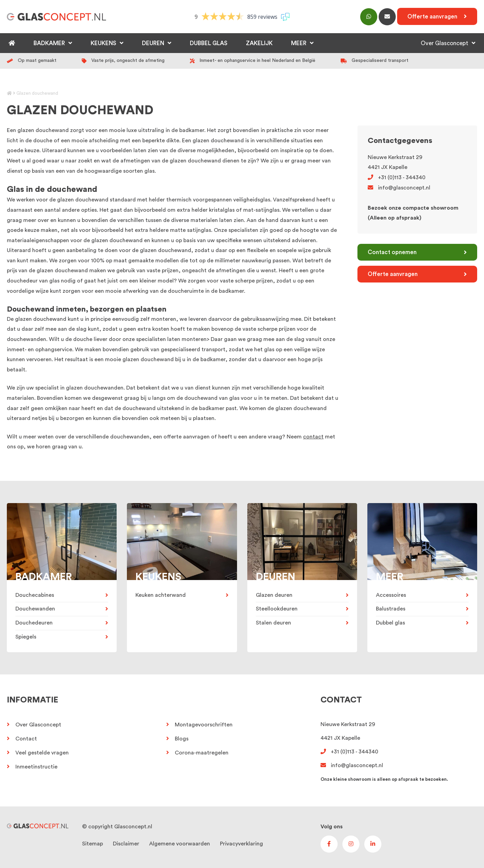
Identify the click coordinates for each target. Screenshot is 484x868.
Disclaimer (126, 844)
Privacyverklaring (241, 844)
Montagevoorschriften (204, 725)
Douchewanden (35, 609)
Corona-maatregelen (202, 753)
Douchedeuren (34, 623)
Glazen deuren (274, 595)
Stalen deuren (273, 623)
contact (313, 437)
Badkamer (49, 43)
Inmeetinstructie (36, 767)
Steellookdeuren (277, 609)
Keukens (103, 43)
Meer (299, 43)
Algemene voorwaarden (180, 844)
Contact (26, 739)
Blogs (182, 739)
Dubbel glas (209, 43)
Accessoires (391, 595)
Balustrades (391, 609)
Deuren (153, 43)
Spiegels (26, 637)
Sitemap (93, 844)
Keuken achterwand (161, 595)
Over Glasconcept (444, 43)
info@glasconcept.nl (399, 188)
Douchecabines (35, 595)
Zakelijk (259, 43)
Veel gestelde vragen (42, 753)
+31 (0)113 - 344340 (397, 177)
